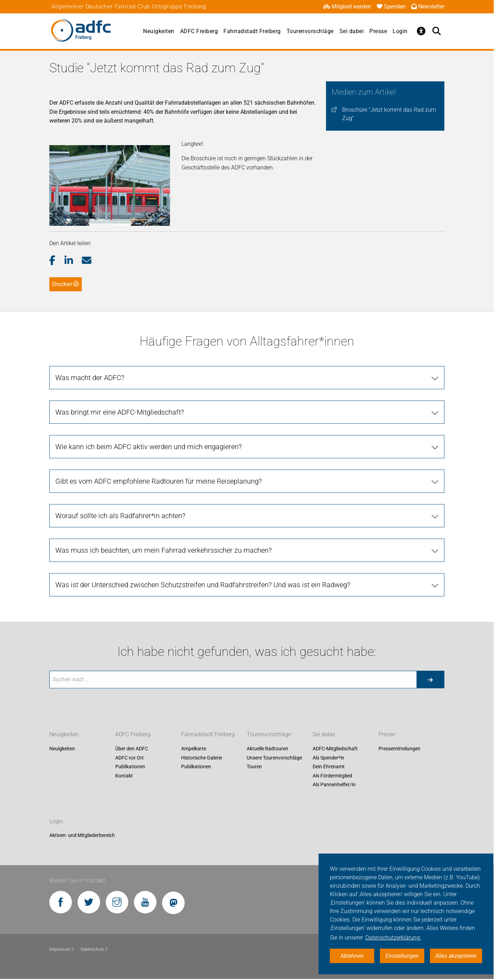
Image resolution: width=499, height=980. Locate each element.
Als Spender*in (328, 758)
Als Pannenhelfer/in (334, 785)
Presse (378, 31)
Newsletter (428, 7)
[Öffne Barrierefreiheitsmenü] (421, 31)
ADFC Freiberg (199, 31)
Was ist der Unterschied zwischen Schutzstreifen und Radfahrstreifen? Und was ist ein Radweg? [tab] (203, 585)
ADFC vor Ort (130, 758)
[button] (57, 261)
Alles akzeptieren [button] (456, 956)
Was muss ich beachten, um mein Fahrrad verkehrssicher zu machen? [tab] (164, 550)
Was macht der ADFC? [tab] (90, 378)
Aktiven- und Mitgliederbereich (82, 836)
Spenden (391, 7)
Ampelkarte (194, 749)
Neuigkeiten (159, 31)
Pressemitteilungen (399, 749)
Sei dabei (352, 31)
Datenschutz (95, 949)
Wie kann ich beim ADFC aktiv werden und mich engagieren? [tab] (149, 447)
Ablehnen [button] (352, 956)
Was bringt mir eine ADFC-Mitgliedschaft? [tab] (120, 412)
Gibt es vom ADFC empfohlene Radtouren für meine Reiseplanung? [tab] (159, 481)
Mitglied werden (347, 7)
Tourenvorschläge (310, 31)
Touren (254, 767)
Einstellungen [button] (402, 956)
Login (400, 31)
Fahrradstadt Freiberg (252, 31)
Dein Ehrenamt (329, 767)
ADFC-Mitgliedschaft (335, 749)
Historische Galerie (202, 758)
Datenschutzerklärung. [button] (393, 938)
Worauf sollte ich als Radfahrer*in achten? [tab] (120, 516)
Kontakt (124, 776)
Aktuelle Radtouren (267, 749)
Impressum (62, 949)
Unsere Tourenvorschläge (274, 758)
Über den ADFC (132, 749)
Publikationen (130, 767)
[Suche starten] (430, 680)
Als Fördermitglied (332, 776)
